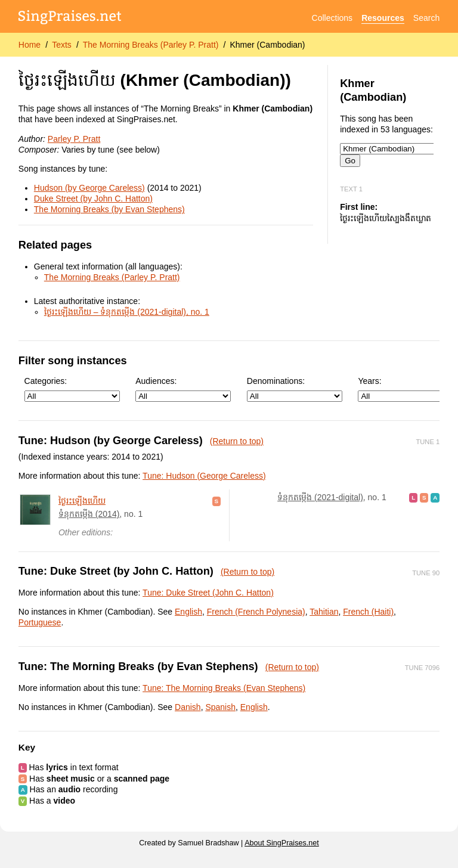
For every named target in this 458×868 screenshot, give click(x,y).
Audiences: (183, 389)
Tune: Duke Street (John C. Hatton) (208, 593)
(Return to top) (237, 441)
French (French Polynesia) (256, 612)
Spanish (220, 707)
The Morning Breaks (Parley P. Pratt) (151, 45)
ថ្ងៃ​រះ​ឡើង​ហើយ (82, 501)
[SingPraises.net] (70, 18)
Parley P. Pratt (74, 139)
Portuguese (40, 622)
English (188, 612)
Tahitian (324, 612)
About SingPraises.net (282, 843)
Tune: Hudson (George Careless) (204, 476)
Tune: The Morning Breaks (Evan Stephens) (224, 688)
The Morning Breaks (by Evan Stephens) (109, 209)
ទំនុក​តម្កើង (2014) (89, 514)
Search (426, 18)
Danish (188, 707)
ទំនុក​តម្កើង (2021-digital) (320, 497)
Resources (383, 18)
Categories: (72, 389)
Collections (332, 18)
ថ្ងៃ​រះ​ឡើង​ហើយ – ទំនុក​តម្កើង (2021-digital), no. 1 (127, 312)
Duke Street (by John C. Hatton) (93, 199)
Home (30, 45)
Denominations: (295, 389)
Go (350, 161)
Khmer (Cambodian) (267, 45)
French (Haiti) (368, 612)
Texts (62, 45)
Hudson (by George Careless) (89, 188)
